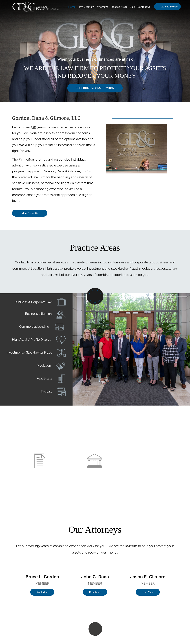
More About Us (30, 213)
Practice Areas (119, 7)
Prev (82, 356)
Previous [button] (7, 580)
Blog (133, 7)
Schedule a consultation (95, 88)
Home (72, 7)
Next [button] (183, 580)
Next (180, 356)
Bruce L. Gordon (42, 577)
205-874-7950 (169, 7)
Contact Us (144, 7)
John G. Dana (95, 577)
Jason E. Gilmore (148, 577)
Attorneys (102, 7)
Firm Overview (86, 7)
